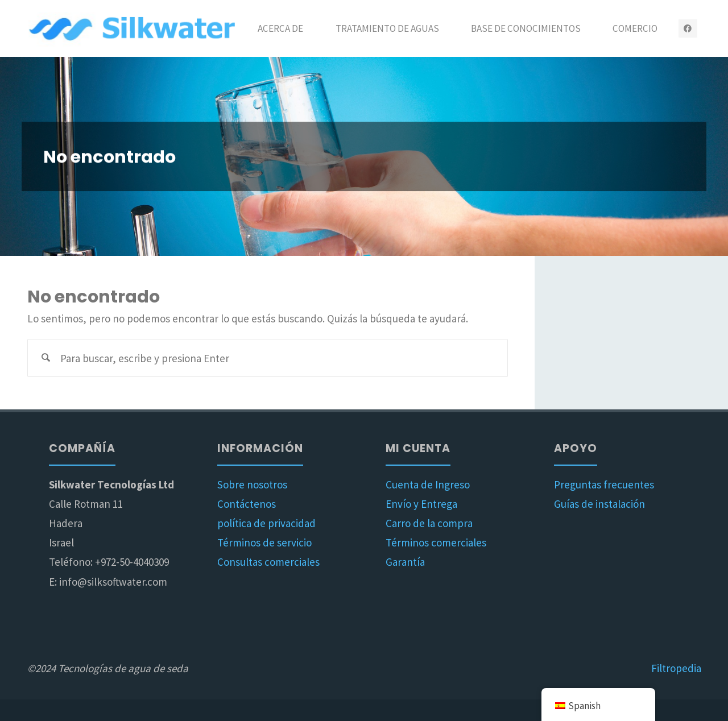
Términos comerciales (436, 542)
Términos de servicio (264, 542)
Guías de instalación (599, 504)
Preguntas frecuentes (604, 484)
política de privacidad (266, 523)
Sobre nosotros (252, 484)
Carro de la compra (429, 523)
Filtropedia (676, 668)
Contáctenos (247, 504)
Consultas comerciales (268, 562)
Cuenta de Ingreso (428, 484)
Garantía (405, 562)
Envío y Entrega (421, 504)
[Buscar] (46, 358)
